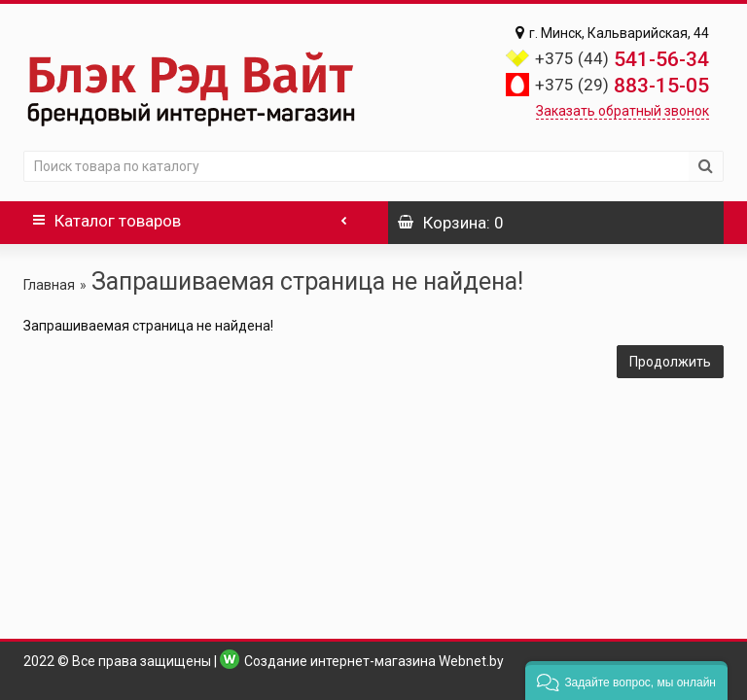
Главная (49, 285)
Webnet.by (471, 661)
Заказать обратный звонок (622, 111)
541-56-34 (622, 59)
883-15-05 (622, 86)
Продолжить (670, 362)
